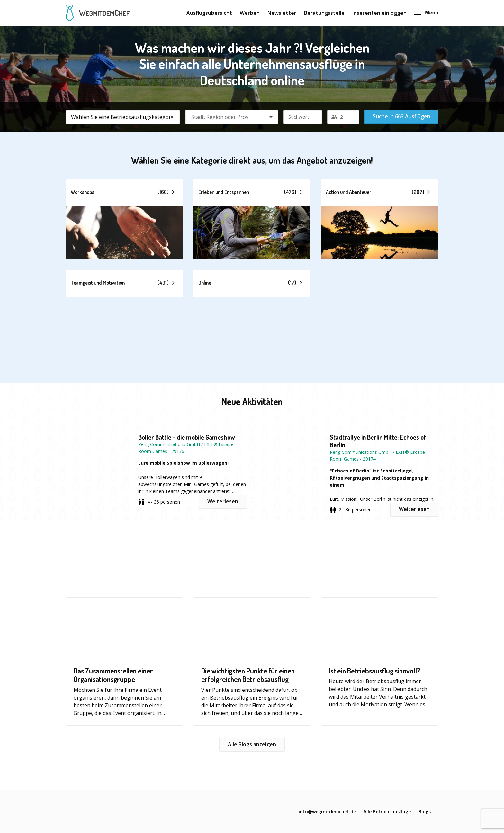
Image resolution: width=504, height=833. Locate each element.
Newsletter (282, 13)
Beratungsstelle (324, 13)
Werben (250, 13)
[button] (124, 219)
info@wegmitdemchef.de (327, 812)
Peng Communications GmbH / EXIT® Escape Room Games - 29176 (186, 448)
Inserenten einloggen (379, 13)
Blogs (425, 812)
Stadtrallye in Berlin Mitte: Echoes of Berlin (378, 441)
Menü (426, 13)
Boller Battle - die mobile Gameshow (187, 437)
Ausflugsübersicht (209, 13)
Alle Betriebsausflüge (387, 812)
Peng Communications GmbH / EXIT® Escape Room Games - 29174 (377, 455)
